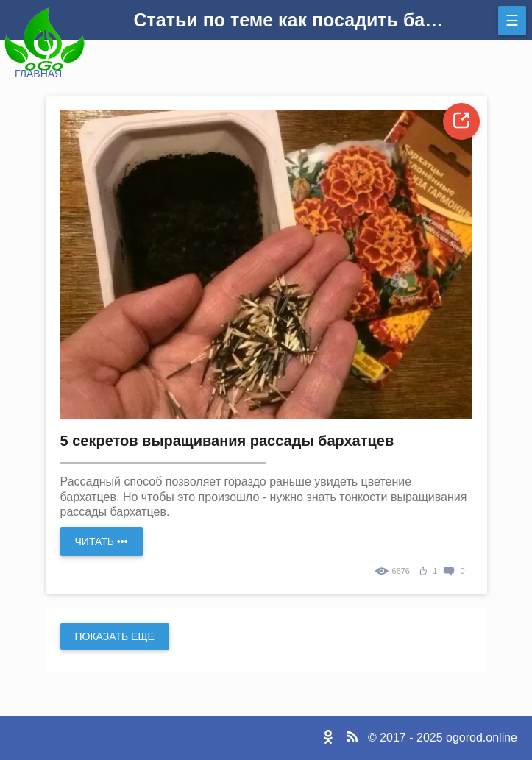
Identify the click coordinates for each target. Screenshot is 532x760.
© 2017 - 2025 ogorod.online (443, 738)
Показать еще (115, 636)
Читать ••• (102, 541)
